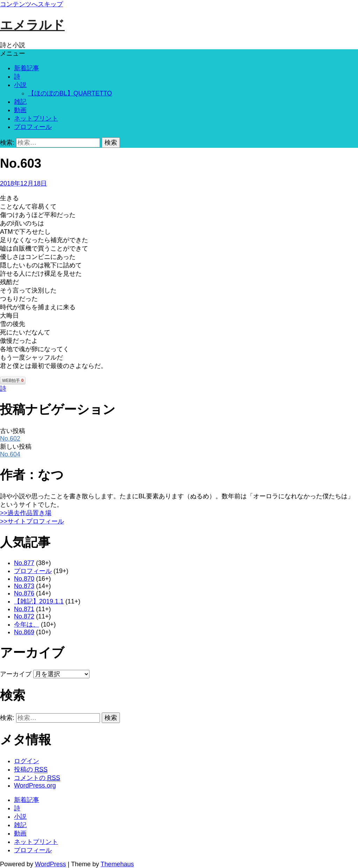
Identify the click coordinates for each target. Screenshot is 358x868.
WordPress (51, 864)
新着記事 (27, 68)
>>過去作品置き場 (26, 513)
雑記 (20, 102)
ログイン (27, 761)
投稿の (31, 770)
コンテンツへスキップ (31, 4)
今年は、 (27, 624)
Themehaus (117, 864)
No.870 (24, 579)
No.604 (10, 454)
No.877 (24, 563)
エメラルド (32, 25)
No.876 (24, 593)
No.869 (24, 632)
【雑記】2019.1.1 (39, 601)
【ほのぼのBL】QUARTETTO (70, 93)
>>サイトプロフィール (32, 521)
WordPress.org (35, 786)
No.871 (24, 609)
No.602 (10, 439)
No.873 (24, 586)
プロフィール (33, 127)
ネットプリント (36, 118)
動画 (20, 110)
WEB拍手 (13, 381)
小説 (20, 85)
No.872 (24, 616)
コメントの (37, 778)
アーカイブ (16, 674)
